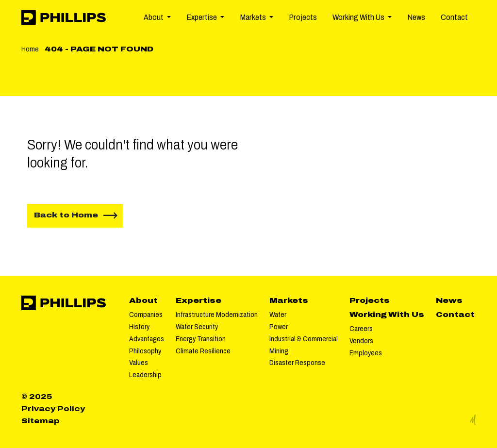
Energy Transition (201, 339)
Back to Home (66, 215)
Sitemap (40, 421)
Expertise (199, 300)
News (416, 17)
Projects (303, 17)
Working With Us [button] (359, 17)
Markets (289, 300)
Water (278, 315)
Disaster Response (297, 363)
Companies (146, 315)
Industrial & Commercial (304, 339)
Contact (454, 17)
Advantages (147, 339)
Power (279, 327)
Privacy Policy (53, 409)
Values (139, 363)
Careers (361, 329)
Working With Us (387, 315)
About (143, 300)
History (139, 327)
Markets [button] (254, 17)
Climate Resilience (203, 351)
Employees (366, 353)
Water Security (197, 327)
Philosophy (145, 351)
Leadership (145, 375)
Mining (279, 351)
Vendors (361, 341)
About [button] (154, 17)
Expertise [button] (202, 17)
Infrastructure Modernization (217, 315)
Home (30, 49)
